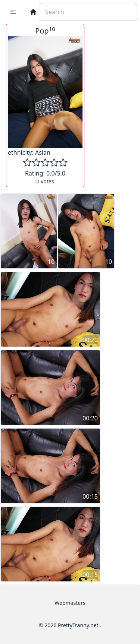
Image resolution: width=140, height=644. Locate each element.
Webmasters (70, 603)
